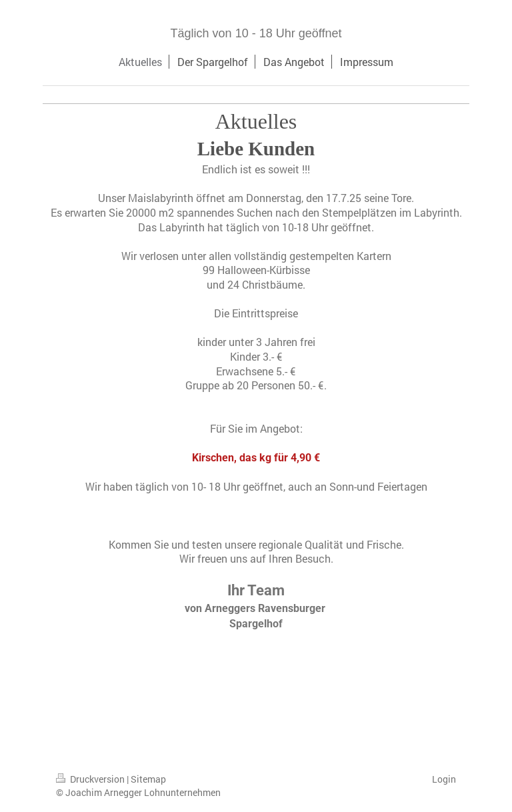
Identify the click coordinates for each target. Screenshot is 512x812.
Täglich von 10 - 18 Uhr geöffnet (256, 33)
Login (444, 779)
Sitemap (148, 779)
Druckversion (91, 779)
